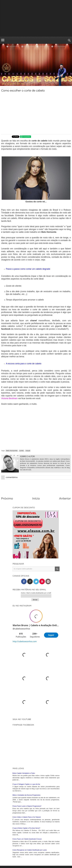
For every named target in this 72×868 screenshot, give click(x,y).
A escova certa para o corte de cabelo (24, 364)
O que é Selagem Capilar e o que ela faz (26, 720)
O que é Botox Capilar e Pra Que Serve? (26, 763)
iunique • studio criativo (44, 862)
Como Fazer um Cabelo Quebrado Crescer (27, 774)
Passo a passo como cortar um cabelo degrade (28, 269)
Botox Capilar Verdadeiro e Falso (24, 709)
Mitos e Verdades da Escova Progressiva (26, 730)
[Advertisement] (36, 18)
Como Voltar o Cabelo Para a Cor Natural (27, 752)
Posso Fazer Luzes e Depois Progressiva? (27, 741)
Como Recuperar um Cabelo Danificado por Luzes (30, 785)
